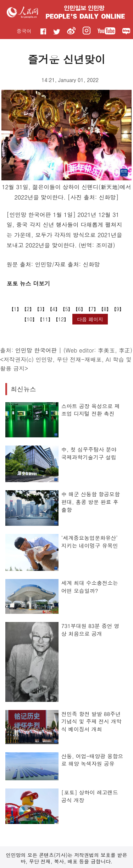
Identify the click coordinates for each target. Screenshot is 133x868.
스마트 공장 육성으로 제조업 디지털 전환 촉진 (91, 410)
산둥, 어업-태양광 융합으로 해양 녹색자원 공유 (92, 760)
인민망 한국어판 (36, 350)
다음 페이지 (90, 319)
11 (45, 319)
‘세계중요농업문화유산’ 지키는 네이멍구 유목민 (90, 542)
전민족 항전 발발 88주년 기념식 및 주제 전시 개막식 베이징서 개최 (92, 721)
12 (61, 319)
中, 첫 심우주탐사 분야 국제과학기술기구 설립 (89, 453)
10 (29, 319)
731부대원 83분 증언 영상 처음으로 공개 (90, 630)
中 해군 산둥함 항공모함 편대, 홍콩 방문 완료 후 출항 (91, 502)
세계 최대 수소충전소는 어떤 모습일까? (90, 587)
